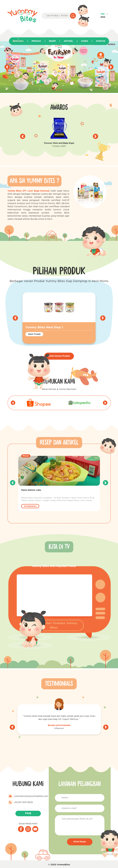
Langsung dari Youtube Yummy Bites (54, 625)
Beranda (18, 41)
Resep (52, 41)
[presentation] (7, 67)
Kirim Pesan (80, 842)
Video (85, 41)
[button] (57, 90)
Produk (36, 41)
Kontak (101, 41)
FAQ (28, 813)
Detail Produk (34, 334)
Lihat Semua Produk (59, 356)
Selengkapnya (30, 506)
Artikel (68, 41)
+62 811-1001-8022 (23, 802)
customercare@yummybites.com (31, 796)
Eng (103, 17)
